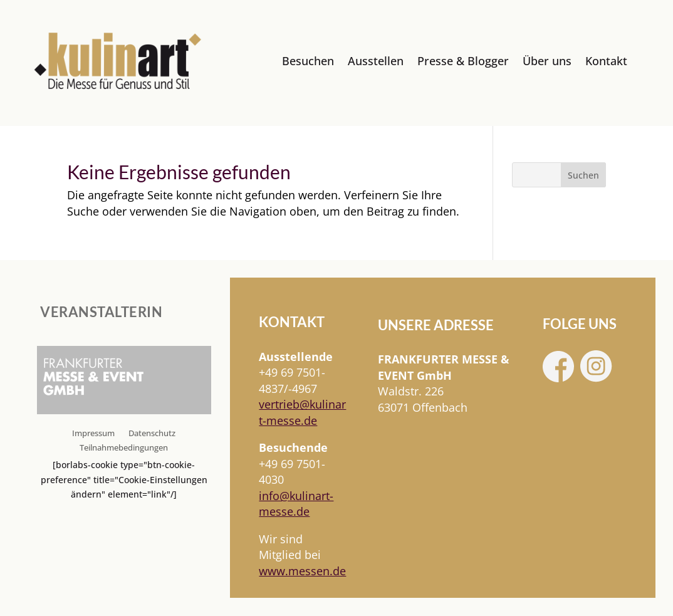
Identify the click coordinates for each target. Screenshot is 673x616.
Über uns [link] (547, 61)
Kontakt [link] (606, 61)
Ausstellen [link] (376, 61)
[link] (118, 61)
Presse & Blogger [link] (463, 61)
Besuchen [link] (308, 61)
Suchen (583, 175)
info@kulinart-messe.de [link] (296, 504)
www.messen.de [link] (302, 571)
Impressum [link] (93, 434)
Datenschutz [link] (152, 434)
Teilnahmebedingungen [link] (124, 448)
